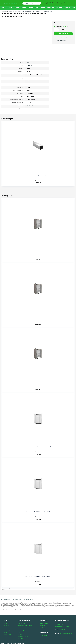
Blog (74, 7)
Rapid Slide (29, 65)
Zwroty (6, 631)
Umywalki (4, 7)
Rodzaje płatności (22, 627)
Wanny (31, 7)
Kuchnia (43, 7)
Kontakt (6, 622)
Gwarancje (7, 627)
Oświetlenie (59, 7)
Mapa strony (8, 633)
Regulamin (21, 633)
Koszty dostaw (22, 622)
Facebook (43, 634)
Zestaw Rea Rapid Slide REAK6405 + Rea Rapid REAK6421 (38, 576)
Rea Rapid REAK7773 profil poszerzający (38, 174)
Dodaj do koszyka (63, 33)
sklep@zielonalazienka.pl (65, 633)
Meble (37, 7)
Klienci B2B (21, 638)
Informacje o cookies (23, 636)
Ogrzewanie (51, 7)
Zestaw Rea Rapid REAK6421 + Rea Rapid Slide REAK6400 (38, 446)
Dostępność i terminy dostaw (25, 625)
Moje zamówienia (44, 622)
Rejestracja (43, 627)
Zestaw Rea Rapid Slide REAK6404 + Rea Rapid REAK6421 (38, 511)
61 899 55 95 (52, 3)
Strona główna (4, 10)
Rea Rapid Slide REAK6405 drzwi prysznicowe (38, 381)
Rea (28, 61)
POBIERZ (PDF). (30, 105)
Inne (19, 631)
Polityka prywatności (23, 629)
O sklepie (7, 625)
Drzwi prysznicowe (17, 10)
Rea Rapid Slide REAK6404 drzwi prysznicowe (38, 316)
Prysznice (24, 7)
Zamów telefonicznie (61, 40)
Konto (61, 2)
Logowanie (42, 625)
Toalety (17, 7)
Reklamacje (7, 629)
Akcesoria (67, 7)
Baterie (11, 7)
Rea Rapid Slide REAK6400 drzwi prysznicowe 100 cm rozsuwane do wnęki (38, 251)
